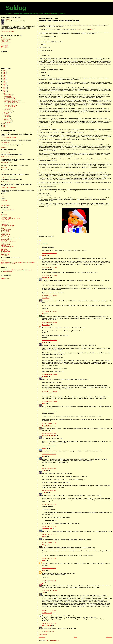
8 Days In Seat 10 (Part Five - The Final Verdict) (59, 20)
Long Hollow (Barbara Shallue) (9, 177)
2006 (4, 125)
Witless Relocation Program (8, 247)
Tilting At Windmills (6, 243)
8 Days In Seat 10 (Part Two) (10, 107)
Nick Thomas (4, 255)
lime (44, 314)
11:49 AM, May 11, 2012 (48, 631)
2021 (4, 74)
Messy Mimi (4, 168)
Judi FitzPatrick (47, 613)
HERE (78, 29)
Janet (44, 255)
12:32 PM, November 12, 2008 (49, 323)
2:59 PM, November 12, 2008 (49, 468)
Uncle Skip (4, 147)
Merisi (3, 196)
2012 (4, 87)
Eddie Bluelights (5, 220)
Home (76, 637)
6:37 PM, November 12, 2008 (49, 558)
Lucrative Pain (5, 224)
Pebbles (3, 216)
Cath (44, 570)
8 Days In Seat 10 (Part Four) (10, 104)
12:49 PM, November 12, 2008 (49, 401)
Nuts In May (4, 215)
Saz (43, 456)
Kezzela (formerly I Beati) (7, 227)
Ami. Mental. (4, 241)
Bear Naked (46, 325)
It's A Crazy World (5, 244)
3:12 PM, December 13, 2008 (49, 623)
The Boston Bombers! (6, 271)
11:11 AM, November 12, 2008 (49, 296)
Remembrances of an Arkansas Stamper (11, 248)
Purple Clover (5, 42)
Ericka (44, 561)
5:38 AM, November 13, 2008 (49, 581)
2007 (4, 124)
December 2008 (8, 95)
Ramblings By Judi (6, 237)
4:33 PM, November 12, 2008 (49, 543)
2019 (4, 77)
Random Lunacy (5, 250)
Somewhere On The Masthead (9, 138)
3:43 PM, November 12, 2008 (49, 526)
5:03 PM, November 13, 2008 (49, 611)
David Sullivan (47, 426)
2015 (4, 83)
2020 (4, 75)
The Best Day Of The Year (9, 98)
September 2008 (8, 111)
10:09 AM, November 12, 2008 (49, 253)
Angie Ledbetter (47, 529)
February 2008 (7, 121)
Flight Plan (4, 236)
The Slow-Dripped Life (6, 239)
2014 (4, 84)
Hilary (44, 545)
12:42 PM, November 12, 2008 (49, 374)
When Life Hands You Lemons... (11, 101)
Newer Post (42, 637)
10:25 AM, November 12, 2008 (49, 275)
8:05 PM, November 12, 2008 (49, 568)
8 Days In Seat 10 (8, 108)
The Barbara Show (6, 252)
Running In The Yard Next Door (9, 188)
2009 (4, 92)
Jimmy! (3, 253)
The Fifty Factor (5, 231)
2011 (4, 89)
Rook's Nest (4, 201)
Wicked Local (5, 44)
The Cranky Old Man (6, 182)
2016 (4, 81)
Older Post (109, 637)
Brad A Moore (47, 626)
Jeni (44, 593)
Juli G (3, 228)
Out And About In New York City (9, 157)
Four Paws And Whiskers (7, 210)
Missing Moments (5, 233)
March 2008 (7, 119)
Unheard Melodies (6, 205)
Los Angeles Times (6, 43)
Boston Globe (5, 40)
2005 (4, 127)
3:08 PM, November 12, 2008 (49, 504)
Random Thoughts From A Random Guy (11, 238)
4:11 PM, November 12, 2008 (49, 534)
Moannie (3, 260)
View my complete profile (7, 32)
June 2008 (7, 115)
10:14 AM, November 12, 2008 (49, 267)
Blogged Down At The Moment (8, 242)
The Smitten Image (6, 152)
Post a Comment (43, 634)
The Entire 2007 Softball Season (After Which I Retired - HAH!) (16, 270)
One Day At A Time (6, 232)
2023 (4, 71)
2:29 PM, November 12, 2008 (49, 446)
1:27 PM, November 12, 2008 (49, 424)
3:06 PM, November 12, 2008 (49, 490)
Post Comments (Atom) (52, 640)
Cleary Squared (5, 254)
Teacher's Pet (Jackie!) (7, 163)
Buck (44, 404)
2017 (4, 80)
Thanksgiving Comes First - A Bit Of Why (12, 100)
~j (43, 583)
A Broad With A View (6, 217)
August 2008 (7, 112)
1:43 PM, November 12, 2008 (49, 433)
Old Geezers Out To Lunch (8, 226)
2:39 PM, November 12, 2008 (49, 454)
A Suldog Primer (5, 279)
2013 (4, 86)
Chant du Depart (5, 143)
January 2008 (7, 122)
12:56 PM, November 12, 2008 (49, 411)
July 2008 (6, 114)
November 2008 (8, 96)
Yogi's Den (4, 245)
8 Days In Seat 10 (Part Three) (10, 106)
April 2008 (6, 118)
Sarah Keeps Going (6, 229)
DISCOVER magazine (7, 39)
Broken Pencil (5, 47)
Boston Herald (5, 38)
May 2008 (6, 117)
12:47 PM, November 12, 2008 (49, 392)
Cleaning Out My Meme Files (10, 99)
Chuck (44, 448)
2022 (4, 72)
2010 (4, 90)
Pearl (2, 172)
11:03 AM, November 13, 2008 (49, 590)
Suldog (16, 8)
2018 (4, 78)
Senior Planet (5, 48)
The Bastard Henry (6, 234)
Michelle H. (46, 278)
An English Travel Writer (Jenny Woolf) (10, 218)
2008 (4, 93)
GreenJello (46, 298)
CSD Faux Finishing (49, 435)
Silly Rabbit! (4, 249)
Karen (44, 537)
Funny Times (4, 45)
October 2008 (7, 110)
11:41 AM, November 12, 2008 (49, 312)
